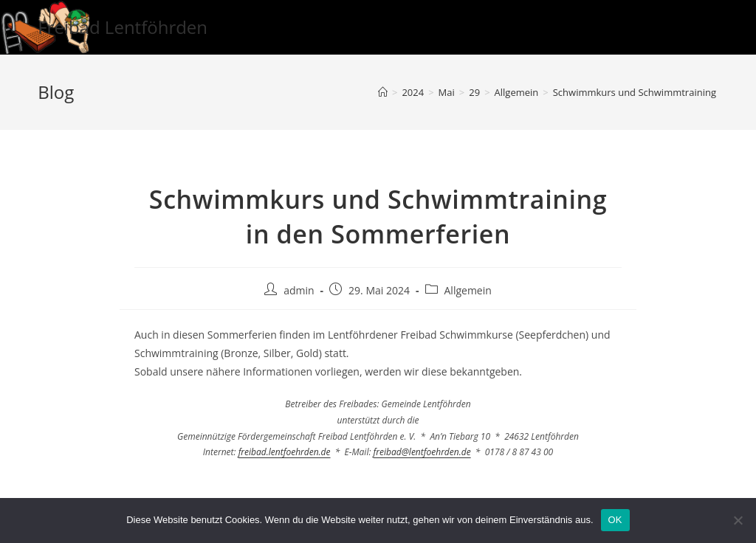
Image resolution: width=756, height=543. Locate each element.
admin (299, 290)
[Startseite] (383, 92)
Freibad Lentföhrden (123, 27)
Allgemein (468, 290)
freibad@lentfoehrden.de (422, 452)
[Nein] (738, 520)
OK (615, 520)
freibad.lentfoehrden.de (285, 452)
